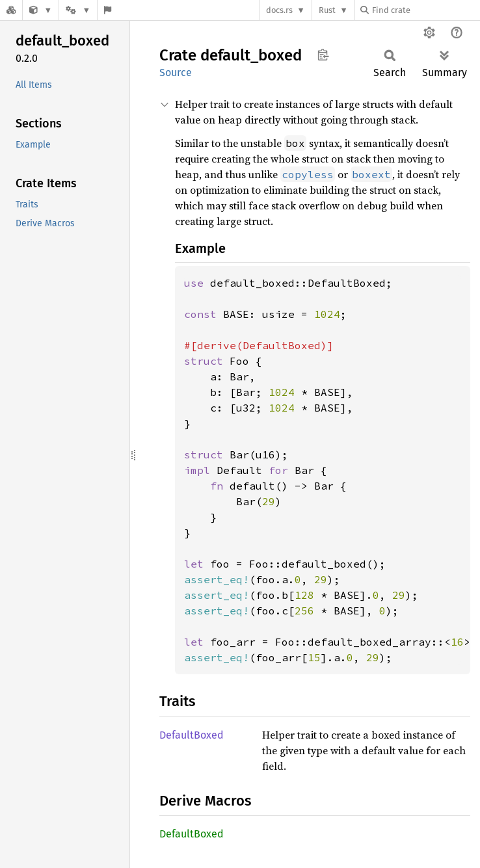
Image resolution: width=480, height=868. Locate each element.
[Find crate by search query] (425, 10)
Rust (327, 10)
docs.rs (279, 10)
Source (176, 72)
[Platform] (78, 10)
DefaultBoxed (192, 735)
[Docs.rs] (11, 10)
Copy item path (323, 55)
